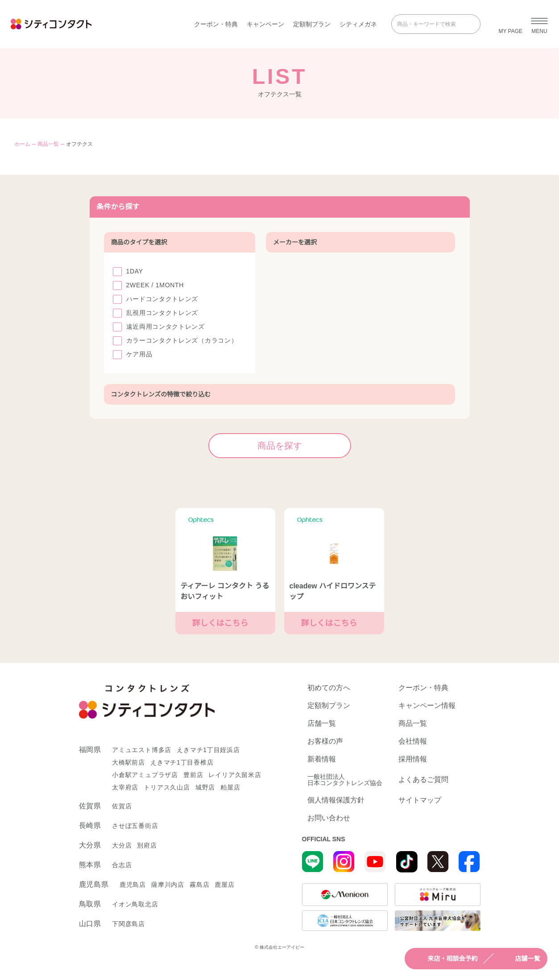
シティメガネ (358, 24)
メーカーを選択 (360, 242)
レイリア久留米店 (235, 775)
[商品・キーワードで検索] (430, 24)
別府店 (147, 845)
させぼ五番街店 (135, 826)
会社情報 (413, 741)
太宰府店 (125, 787)
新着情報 (322, 759)
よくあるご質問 (423, 779)
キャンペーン (265, 24)
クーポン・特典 (216, 24)
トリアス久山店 (167, 787)
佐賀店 (122, 806)
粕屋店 (230, 787)
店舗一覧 (520, 959)
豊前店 (193, 775)
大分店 (122, 845)
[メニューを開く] (539, 24)
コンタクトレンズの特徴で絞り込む (280, 394)
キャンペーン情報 (427, 706)
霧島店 (199, 885)
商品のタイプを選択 (180, 242)
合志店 (122, 865)
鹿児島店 (133, 885)
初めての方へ (329, 688)
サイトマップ (420, 800)
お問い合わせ (329, 818)
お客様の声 (325, 741)
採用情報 (413, 759)
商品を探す (300, 446)
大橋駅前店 (128, 762)
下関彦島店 (128, 924)
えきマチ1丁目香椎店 (182, 762)
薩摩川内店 (168, 885)
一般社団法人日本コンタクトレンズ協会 (345, 780)
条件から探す (280, 207)
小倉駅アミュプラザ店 (145, 775)
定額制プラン (312, 24)
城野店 (205, 787)
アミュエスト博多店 (142, 750)
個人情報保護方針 (336, 800)
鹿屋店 (224, 885)
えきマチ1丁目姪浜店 (208, 750)
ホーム (22, 144)
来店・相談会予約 (445, 959)
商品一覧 (48, 144)
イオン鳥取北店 (135, 904)
